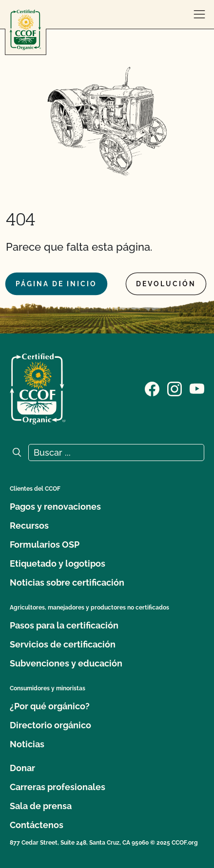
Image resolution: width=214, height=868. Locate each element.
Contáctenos (37, 825)
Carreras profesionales (58, 787)
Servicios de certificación (63, 644)
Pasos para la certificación (64, 625)
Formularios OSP (45, 545)
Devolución (166, 284)
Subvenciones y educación (66, 663)
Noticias (27, 744)
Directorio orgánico (50, 725)
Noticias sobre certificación (67, 582)
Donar (22, 768)
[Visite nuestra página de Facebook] (152, 388)
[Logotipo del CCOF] (25, 30)
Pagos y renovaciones (55, 507)
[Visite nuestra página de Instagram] (175, 388)
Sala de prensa (41, 806)
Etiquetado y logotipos (58, 563)
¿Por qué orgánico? (50, 706)
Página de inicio (56, 284)
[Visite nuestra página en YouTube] (197, 388)
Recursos (29, 526)
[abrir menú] (199, 15)
